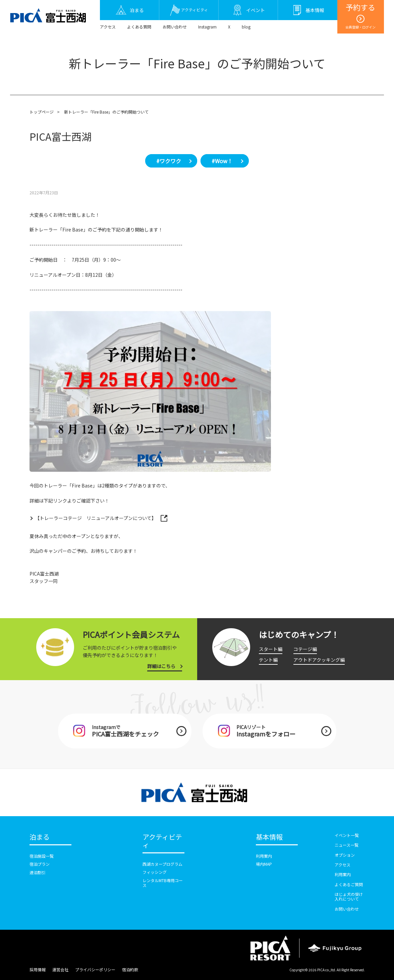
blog (246, 27)
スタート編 (271, 649)
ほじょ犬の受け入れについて (349, 896)
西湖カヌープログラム (162, 864)
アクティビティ (162, 841)
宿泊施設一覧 (42, 856)
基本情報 (269, 837)
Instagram (207, 27)
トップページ (42, 112)
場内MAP (264, 864)
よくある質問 (139, 27)
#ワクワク (169, 161)
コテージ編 (305, 649)
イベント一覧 (347, 835)
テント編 (268, 660)
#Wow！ (222, 161)
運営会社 (60, 969)
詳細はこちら (161, 666)
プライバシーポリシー (95, 969)
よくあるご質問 (349, 884)
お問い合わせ (175, 27)
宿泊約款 (130, 969)
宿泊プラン (40, 864)
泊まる (40, 837)
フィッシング (155, 872)
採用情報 (38, 969)
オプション (345, 855)
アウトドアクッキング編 (319, 660)
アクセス (108, 27)
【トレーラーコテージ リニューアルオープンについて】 (96, 518)
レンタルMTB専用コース (163, 883)
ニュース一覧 (347, 845)
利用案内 (264, 856)
